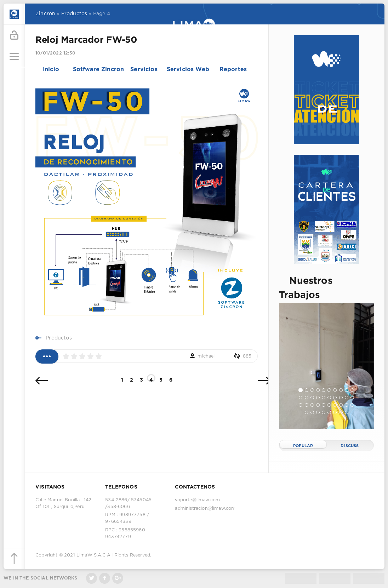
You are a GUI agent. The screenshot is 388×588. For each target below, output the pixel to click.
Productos (59, 338)
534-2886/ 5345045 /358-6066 (128, 503)
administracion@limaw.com (204, 509)
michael (206, 356)
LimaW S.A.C (91, 555)
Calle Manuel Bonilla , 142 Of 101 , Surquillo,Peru (63, 503)
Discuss (350, 446)
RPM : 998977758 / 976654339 (127, 518)
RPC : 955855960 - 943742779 (127, 533)
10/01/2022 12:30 (55, 53)
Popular (303, 446)
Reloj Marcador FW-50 (86, 40)
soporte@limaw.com (197, 500)
